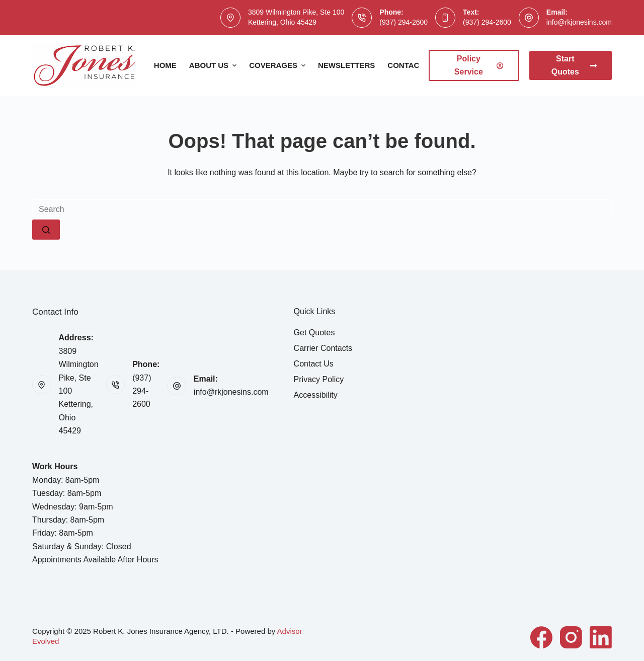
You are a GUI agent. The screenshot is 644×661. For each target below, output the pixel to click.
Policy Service (479, 65)
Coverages (278, 65)
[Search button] (46, 230)
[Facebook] (541, 637)
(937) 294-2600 (404, 22)
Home (165, 65)
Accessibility (316, 395)
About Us (214, 65)
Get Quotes (314, 333)
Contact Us (412, 65)
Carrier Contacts (323, 348)
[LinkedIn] (601, 637)
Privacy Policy (319, 379)
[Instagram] (571, 637)
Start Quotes (574, 65)
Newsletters (346, 65)
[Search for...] (322, 209)
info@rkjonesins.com (579, 22)
